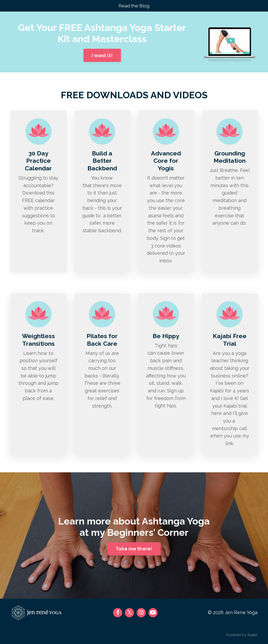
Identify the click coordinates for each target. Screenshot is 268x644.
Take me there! (134, 550)
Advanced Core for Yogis (166, 161)
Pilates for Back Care (102, 340)
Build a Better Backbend (102, 161)
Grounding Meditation (230, 157)
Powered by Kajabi (242, 636)
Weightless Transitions (38, 340)
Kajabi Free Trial (230, 340)
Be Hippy (166, 337)
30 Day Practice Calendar (38, 161)
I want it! (102, 56)
